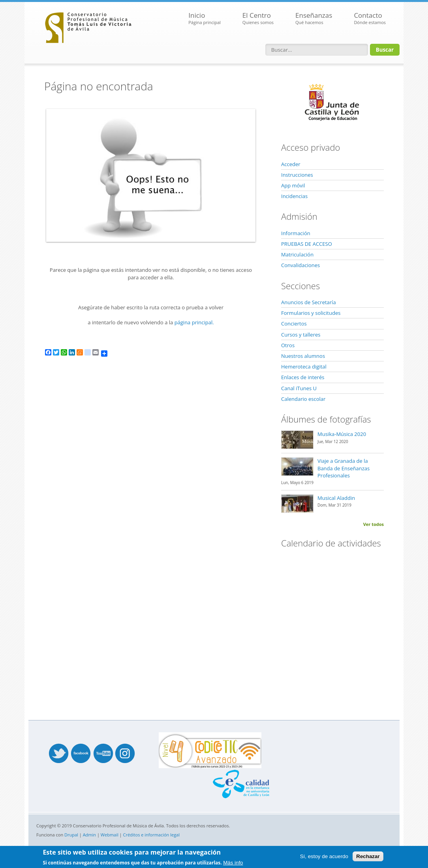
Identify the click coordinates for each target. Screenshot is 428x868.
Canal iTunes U (299, 388)
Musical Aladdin (336, 498)
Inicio (205, 18)
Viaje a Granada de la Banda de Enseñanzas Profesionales (344, 468)
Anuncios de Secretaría (309, 302)
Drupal (71, 835)
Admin (89, 835)
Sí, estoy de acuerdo (324, 856)
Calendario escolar (303, 399)
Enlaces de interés (303, 377)
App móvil (293, 185)
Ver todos (374, 524)
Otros (288, 345)
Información (296, 233)
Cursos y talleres (301, 335)
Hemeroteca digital (304, 367)
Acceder (291, 164)
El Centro (258, 18)
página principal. (194, 322)
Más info (233, 863)
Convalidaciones (300, 265)
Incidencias (294, 196)
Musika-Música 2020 (342, 434)
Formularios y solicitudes (311, 313)
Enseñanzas (314, 18)
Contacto (370, 18)
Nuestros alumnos (303, 356)
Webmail (110, 835)
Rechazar (368, 856)
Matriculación (297, 254)
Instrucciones (297, 175)
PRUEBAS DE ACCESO (307, 244)
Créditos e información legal (152, 835)
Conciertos (294, 324)
